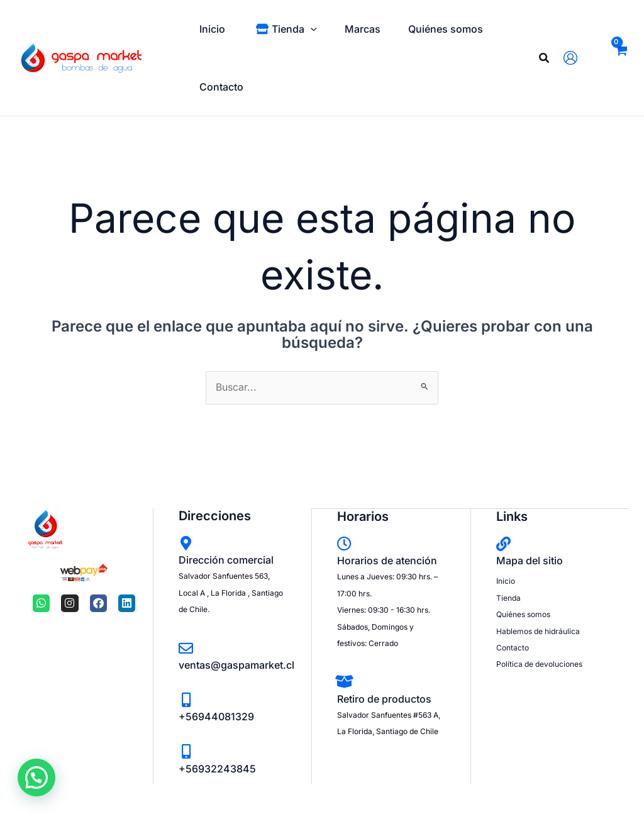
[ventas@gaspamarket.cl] (186, 648)
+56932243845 (217, 769)
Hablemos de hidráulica (538, 631)
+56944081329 (216, 717)
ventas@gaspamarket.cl (236, 665)
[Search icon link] (545, 59)
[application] (314, 29)
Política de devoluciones (539, 664)
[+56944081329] (186, 700)
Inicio (506, 581)
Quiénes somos (523, 614)
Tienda (508, 597)
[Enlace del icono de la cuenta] (574, 58)
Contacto (513, 647)
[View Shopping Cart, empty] (620, 58)
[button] (34, 778)
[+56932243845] (186, 752)
